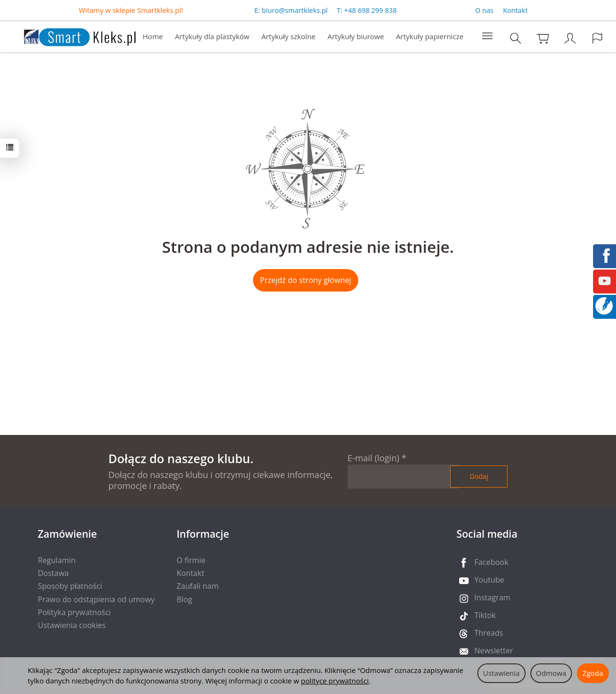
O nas (484, 10)
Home (153, 36)
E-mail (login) (374, 458)
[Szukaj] (516, 38)
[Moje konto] (570, 38)
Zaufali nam (198, 586)
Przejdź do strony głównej (306, 280)
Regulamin (57, 560)
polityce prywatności (335, 681)
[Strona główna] (70, 36)
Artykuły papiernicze (430, 36)
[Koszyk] (543, 38)
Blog (184, 599)
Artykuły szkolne (289, 36)
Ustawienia (501, 673)
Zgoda (593, 673)
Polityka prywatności (74, 612)
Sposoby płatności (70, 586)
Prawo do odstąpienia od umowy (96, 599)
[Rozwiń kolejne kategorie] (487, 36)
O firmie (191, 560)
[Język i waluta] (597, 38)
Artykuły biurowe (356, 36)
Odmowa (551, 673)
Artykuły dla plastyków (212, 36)
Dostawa (53, 573)
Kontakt (516, 10)
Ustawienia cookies (72, 625)
